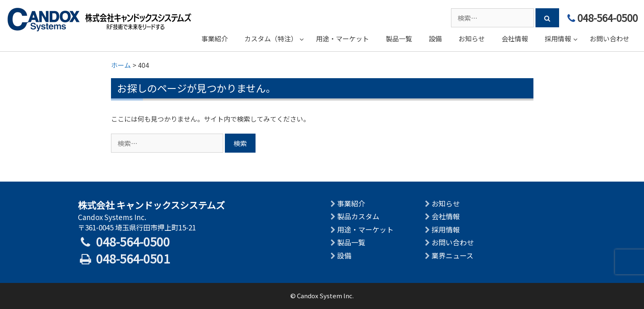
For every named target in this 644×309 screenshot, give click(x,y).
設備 (344, 255)
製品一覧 (351, 242)
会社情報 (446, 216)
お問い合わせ (453, 242)
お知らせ (446, 203)
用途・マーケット (365, 229)
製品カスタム (358, 216)
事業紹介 (351, 203)
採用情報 (446, 229)
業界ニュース (452, 255)
